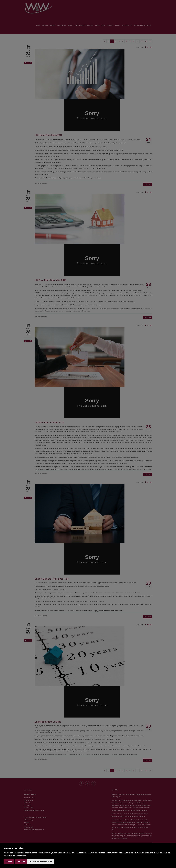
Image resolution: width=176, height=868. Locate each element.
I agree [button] (9, 862)
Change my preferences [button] (41, 862)
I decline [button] (21, 862)
